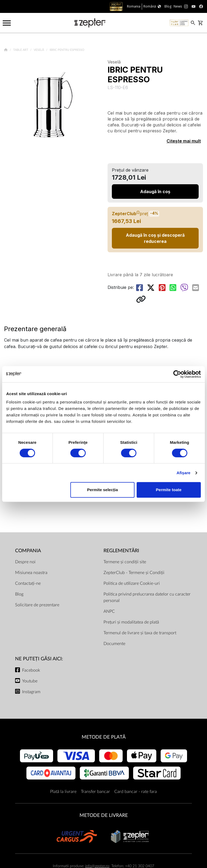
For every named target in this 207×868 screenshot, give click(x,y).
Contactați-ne (28, 583)
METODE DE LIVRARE (104, 815)
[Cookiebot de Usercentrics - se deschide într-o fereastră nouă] (177, 374)
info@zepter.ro (97, 866)
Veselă (39, 50)
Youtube (30, 681)
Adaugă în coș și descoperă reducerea (155, 238)
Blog (19, 594)
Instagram (31, 692)
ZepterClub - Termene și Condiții (134, 573)
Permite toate (169, 490)
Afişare (184, 473)
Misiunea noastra (31, 573)
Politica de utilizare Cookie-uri (132, 583)
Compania (28, 551)
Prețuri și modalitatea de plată (131, 622)
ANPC (109, 611)
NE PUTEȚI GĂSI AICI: (39, 659)
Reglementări (121, 551)
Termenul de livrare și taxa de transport (140, 633)
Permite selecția (102, 490)
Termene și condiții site (125, 562)
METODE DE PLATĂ (104, 737)
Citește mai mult (184, 141)
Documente (114, 644)
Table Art (21, 50)
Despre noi (25, 562)
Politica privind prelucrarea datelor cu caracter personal (147, 597)
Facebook (31, 670)
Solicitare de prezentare (37, 605)
